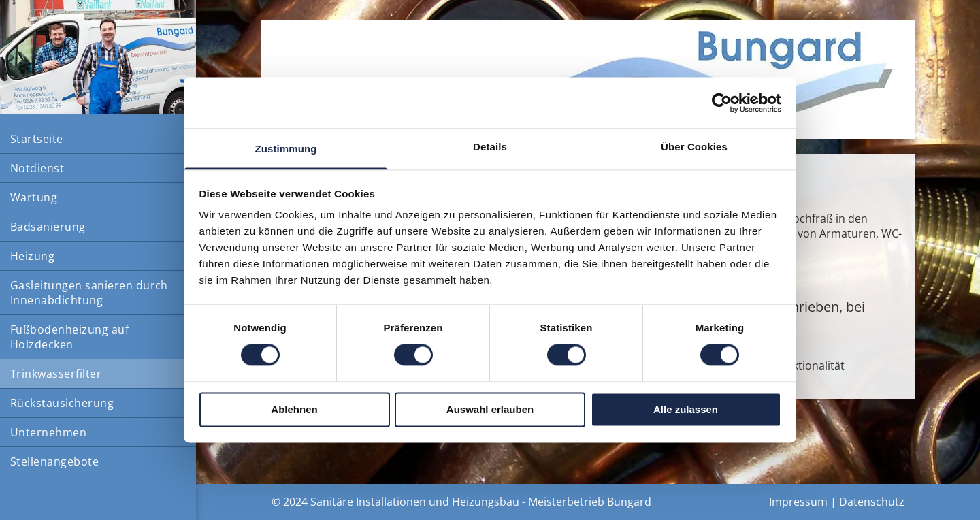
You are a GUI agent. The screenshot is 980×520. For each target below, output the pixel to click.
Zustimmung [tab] (286, 149)
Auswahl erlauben (490, 409)
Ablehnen (294, 409)
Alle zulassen (686, 409)
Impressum (798, 502)
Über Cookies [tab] (694, 147)
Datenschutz (872, 502)
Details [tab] (490, 147)
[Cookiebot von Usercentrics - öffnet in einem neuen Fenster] (722, 103)
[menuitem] (98, 139)
